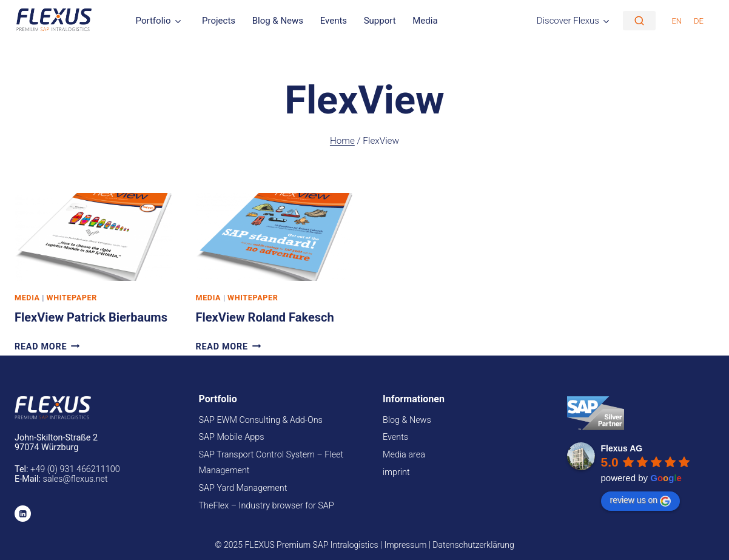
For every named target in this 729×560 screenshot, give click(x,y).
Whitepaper (72, 298)
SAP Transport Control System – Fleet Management (271, 463)
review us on (641, 501)
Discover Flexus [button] (568, 21)
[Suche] (639, 21)
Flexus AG (622, 448)
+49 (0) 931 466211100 (75, 469)
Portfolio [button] (153, 21)
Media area (404, 455)
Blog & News (278, 21)
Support (380, 21)
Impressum (405, 545)
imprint (396, 472)
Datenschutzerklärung (473, 545)
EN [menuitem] (677, 21)
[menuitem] (677, 20)
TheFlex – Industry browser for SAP (267, 506)
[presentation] (93, 237)
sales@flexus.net (76, 479)
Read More (47, 347)
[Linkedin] (23, 514)
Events (334, 21)
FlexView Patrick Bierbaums (91, 317)
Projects (219, 21)
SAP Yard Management (243, 488)
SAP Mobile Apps (232, 437)
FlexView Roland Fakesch (265, 317)
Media (425, 21)
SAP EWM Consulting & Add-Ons (261, 420)
